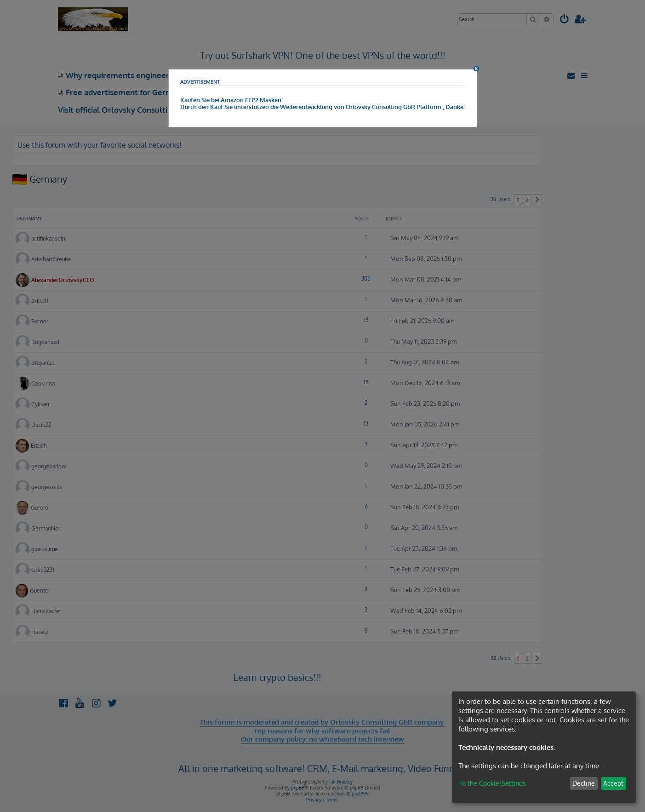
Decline (584, 783)
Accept (613, 783)
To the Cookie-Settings (492, 783)
